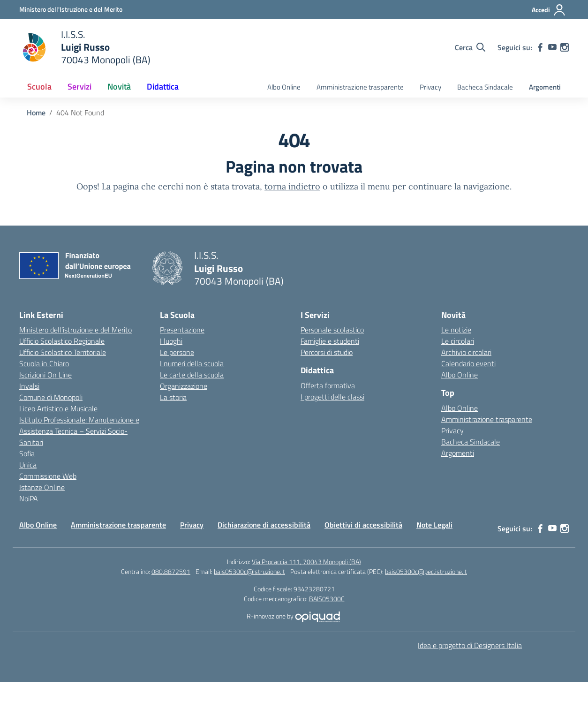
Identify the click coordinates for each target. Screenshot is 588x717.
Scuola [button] (39, 87)
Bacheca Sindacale (485, 87)
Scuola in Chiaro (44, 363)
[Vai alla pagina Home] (36, 113)
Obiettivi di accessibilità (363, 525)
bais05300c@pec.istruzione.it (426, 571)
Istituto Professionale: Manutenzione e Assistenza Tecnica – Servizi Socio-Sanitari (79, 431)
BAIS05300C (327, 599)
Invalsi (29, 386)
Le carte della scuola (192, 375)
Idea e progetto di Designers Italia (470, 645)
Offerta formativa (328, 385)
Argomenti (545, 87)
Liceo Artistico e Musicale (58, 408)
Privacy (430, 87)
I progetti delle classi (332, 397)
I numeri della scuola (192, 363)
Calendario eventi (468, 363)
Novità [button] (119, 87)
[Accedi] (549, 10)
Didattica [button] (163, 87)
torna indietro (292, 186)
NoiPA (29, 498)
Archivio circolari (466, 352)
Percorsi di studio (327, 352)
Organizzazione (184, 386)
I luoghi (171, 341)
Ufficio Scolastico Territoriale (63, 352)
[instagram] (565, 47)
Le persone (177, 352)
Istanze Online (42, 487)
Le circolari (458, 341)
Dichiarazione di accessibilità (264, 525)
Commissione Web (48, 476)
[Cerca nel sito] (470, 47)
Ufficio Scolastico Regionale (62, 341)
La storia (173, 397)
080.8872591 (171, 571)
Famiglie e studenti (330, 341)
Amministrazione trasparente (360, 87)
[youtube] (552, 47)
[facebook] (540, 47)
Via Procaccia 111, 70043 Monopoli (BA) (306, 562)
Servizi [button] (79, 87)
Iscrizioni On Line (45, 375)
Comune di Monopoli (51, 397)
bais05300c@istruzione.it (249, 571)
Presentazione (182, 330)
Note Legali (434, 525)
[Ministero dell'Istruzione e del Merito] (71, 9)
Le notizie (456, 330)
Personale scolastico (332, 330)
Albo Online (284, 87)
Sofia (27, 453)
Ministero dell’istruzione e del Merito (75, 330)
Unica (28, 465)
